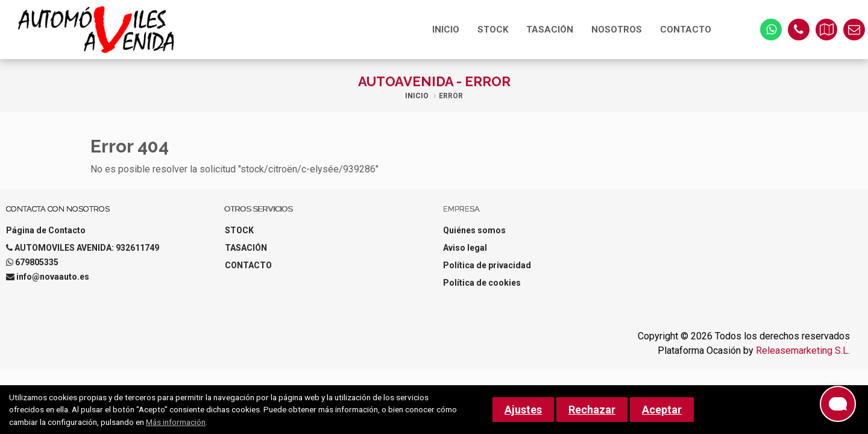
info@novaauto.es (53, 277)
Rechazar (592, 410)
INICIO (446, 30)
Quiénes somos (474, 230)
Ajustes (523, 410)
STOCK (493, 30)
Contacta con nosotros (58, 209)
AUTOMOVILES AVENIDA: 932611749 (87, 248)
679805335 (37, 262)
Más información (176, 422)
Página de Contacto (46, 230)
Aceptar (662, 410)
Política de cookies (482, 283)
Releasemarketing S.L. (803, 351)
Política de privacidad (487, 265)
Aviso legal (465, 248)
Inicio (417, 96)
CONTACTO (686, 30)
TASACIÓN (550, 30)
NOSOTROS (617, 30)
